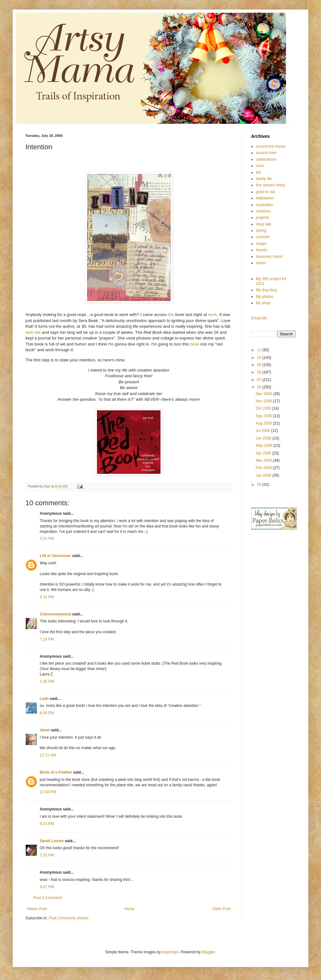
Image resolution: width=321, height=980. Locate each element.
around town (266, 153)
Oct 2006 (264, 408)
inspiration (265, 205)
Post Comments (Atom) (68, 918)
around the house (271, 146)
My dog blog (266, 290)
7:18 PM (47, 639)
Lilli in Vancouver (55, 556)
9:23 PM (47, 824)
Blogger (208, 952)
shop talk (263, 224)
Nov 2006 (264, 401)
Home (130, 909)
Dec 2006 (264, 394)
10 (260, 358)
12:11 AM (48, 755)
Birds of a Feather (56, 772)
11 (260, 350)
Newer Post (37, 909)
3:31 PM (47, 539)
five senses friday (271, 185)
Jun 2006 (264, 438)
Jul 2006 (263, 431)
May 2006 (264, 446)
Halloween (265, 198)
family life (264, 179)
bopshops (170, 952)
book (195, 344)
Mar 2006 (264, 460)
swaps (261, 244)
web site (34, 332)
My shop (263, 303)
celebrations (266, 159)
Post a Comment (48, 898)
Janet (45, 730)
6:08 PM (47, 713)
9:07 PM (47, 887)
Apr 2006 (264, 453)
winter (261, 263)
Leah (44, 699)
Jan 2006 (264, 475)
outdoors (263, 211)
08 (260, 372)
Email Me (259, 318)
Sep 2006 (264, 416)
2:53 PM (47, 855)
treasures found (269, 257)
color (260, 166)
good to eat (265, 192)
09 (260, 365)
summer (263, 237)
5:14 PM (47, 597)
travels (261, 250)
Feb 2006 (264, 468)
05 (260, 485)
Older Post (221, 909)
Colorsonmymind (55, 614)
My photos (265, 297)
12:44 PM (48, 792)
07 (260, 380)
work (213, 315)
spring (261, 231)
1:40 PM (47, 681)
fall (258, 172)
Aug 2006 (264, 423)
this (171, 315)
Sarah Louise (52, 841)
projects (263, 218)
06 (260, 387)
